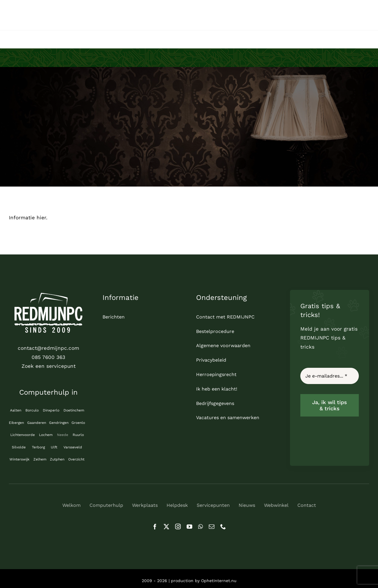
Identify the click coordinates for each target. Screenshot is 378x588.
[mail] (212, 526)
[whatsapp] (201, 526)
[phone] (223, 526)
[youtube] (189, 526)
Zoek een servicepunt (49, 366)
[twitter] (166, 526)
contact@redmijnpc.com (48, 348)
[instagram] (178, 526)
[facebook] (155, 526)
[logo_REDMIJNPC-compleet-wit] (48, 295)
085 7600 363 (48, 357)
